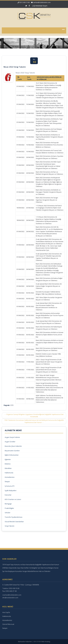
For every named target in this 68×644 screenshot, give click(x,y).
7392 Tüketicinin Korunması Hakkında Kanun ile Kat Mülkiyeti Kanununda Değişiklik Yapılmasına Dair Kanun (34, 421)
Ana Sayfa (5, 612)
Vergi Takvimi (10, 526)
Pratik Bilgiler (9, 508)
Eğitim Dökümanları (12, 455)
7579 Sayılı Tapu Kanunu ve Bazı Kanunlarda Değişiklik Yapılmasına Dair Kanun (30, 565)
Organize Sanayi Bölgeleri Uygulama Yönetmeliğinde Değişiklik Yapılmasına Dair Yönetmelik (34, 415)
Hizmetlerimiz (10, 477)
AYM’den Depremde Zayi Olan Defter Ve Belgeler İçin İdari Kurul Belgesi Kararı (29, 568)
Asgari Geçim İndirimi (12, 437)
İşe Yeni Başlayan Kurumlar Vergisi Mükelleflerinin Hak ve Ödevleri (25, 571)
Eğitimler (8, 459)
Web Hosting (46, 642)
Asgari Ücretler (10, 442)
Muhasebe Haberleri (25, 642)
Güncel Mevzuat (7, 624)
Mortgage (8, 504)
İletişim (7, 482)
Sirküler (8, 513)
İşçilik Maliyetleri (11, 490)
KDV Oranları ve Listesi (13, 499)
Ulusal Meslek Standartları (14, 522)
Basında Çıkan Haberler (13, 446)
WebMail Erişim (40, 6)
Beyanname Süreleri (12, 451)
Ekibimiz (8, 464)
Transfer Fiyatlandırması (14, 517)
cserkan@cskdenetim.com (42, 2)
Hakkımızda (9, 473)
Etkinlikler (8, 468)
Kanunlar (8, 495)
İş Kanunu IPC (10, 486)
